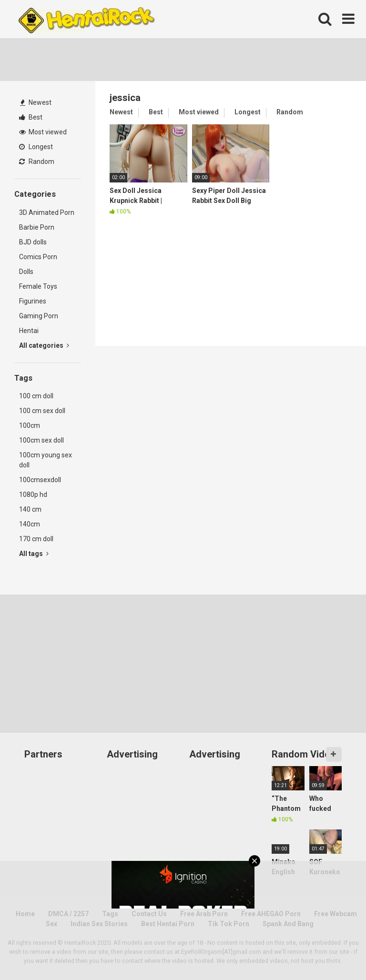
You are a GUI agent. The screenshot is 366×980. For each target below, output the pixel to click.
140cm (30, 524)
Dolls (26, 272)
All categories (44, 345)
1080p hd (33, 495)
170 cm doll (36, 539)
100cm (30, 425)
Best (31, 117)
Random (37, 162)
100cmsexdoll (40, 480)
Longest (36, 147)
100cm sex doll (41, 440)
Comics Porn (38, 257)
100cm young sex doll (46, 460)
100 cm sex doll (42, 411)
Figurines (33, 301)
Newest (36, 102)
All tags (34, 554)
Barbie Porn (37, 227)
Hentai (29, 331)
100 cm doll (36, 396)
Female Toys (38, 286)
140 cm (30, 509)
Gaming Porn (39, 316)
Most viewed (43, 132)
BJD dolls (33, 242)
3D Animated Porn (47, 212)
